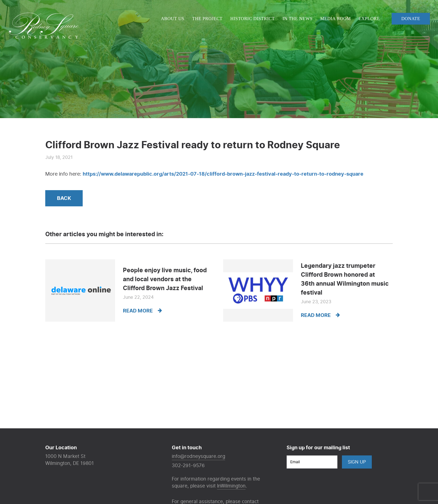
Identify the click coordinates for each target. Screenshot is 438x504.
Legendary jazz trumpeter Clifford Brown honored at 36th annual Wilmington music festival (345, 279)
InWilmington (231, 486)
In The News (297, 19)
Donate (411, 19)
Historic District (253, 19)
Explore (369, 19)
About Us (173, 19)
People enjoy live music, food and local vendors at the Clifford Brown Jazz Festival (165, 279)
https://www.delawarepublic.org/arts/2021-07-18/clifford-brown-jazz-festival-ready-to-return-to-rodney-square (223, 174)
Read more (142, 311)
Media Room (336, 19)
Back (64, 198)
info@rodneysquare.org (198, 456)
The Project (207, 19)
